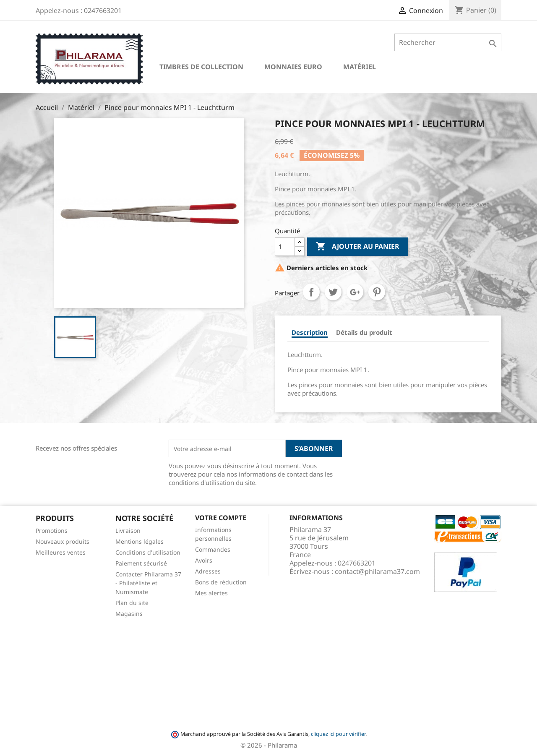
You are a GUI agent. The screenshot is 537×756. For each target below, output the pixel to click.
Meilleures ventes (61, 552)
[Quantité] (285, 247)
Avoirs (204, 560)
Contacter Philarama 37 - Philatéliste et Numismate (148, 583)
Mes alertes (211, 593)
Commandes (213, 549)
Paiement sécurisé (141, 563)
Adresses (208, 571)
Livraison (128, 531)
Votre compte (221, 518)
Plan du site (132, 603)
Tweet (333, 292)
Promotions (52, 531)
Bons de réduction (221, 582)
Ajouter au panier (358, 247)
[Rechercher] (448, 42)
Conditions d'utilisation (148, 552)
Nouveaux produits (63, 541)
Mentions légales (139, 541)
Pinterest (377, 292)
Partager (311, 292)
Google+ (355, 292)
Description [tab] (310, 332)
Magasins (129, 614)
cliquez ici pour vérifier (338, 734)
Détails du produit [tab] (364, 332)
